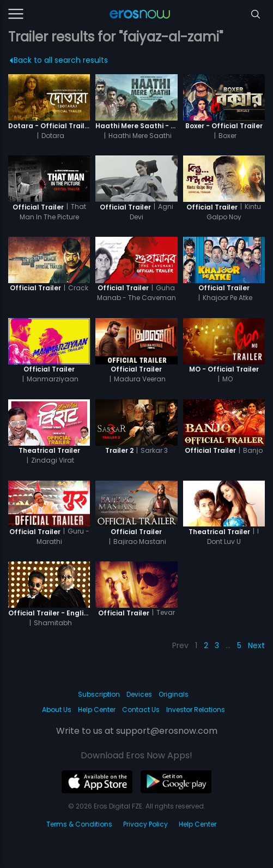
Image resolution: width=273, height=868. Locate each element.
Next (256, 645)
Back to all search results (59, 60)
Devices (139, 694)
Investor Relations (196, 710)
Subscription (99, 694)
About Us (57, 710)
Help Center (97, 710)
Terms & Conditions (79, 824)
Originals (174, 694)
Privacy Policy (145, 824)
